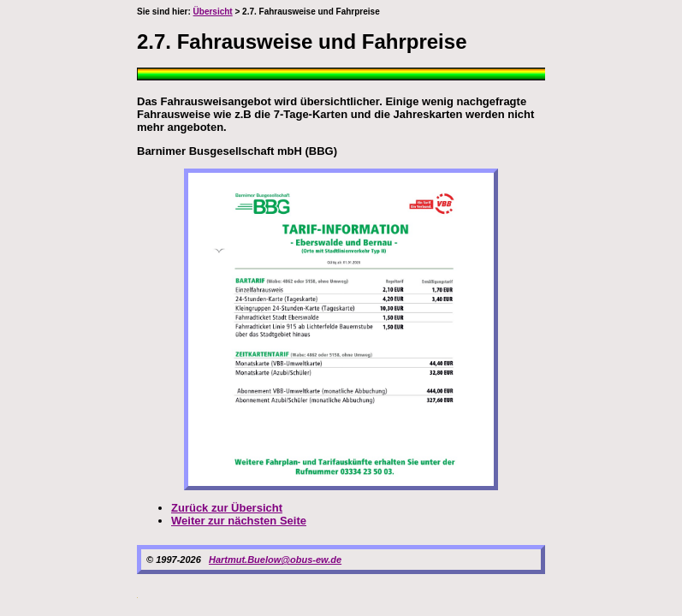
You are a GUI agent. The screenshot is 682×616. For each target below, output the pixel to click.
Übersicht (213, 12)
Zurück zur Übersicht (227, 508)
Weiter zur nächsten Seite (239, 521)
